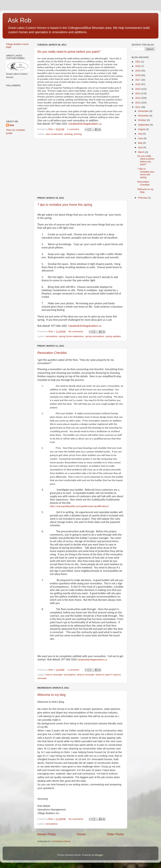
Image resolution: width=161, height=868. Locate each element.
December (144, 111)
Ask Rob (20, 20)
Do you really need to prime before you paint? (69, 52)
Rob (12, 125)
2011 (138, 107)
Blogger (99, 855)
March (142, 152)
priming (78, 134)
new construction (54, 134)
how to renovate (54, 675)
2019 (138, 71)
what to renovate (86, 675)
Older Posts (115, 834)
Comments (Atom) (61, 841)
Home (81, 834)
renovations (52, 336)
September (144, 125)
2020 (138, 66)
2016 (138, 84)
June (141, 138)
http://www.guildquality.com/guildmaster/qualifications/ (80, 506)
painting (68, 134)
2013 (138, 98)
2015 (138, 89)
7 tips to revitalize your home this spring (65, 205)
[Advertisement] (80, 168)
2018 (138, 75)
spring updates (113, 336)
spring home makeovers (71, 336)
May (140, 143)
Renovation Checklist (52, 353)
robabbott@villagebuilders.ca (85, 124)
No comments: (76, 331)
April (141, 147)
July (140, 134)
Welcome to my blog (52, 695)
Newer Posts (46, 834)
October (142, 120)
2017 (138, 80)
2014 (138, 93)
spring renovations (95, 336)
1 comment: (74, 129)
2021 (138, 62)
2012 (138, 103)
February (143, 198)
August (142, 129)
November (144, 116)
